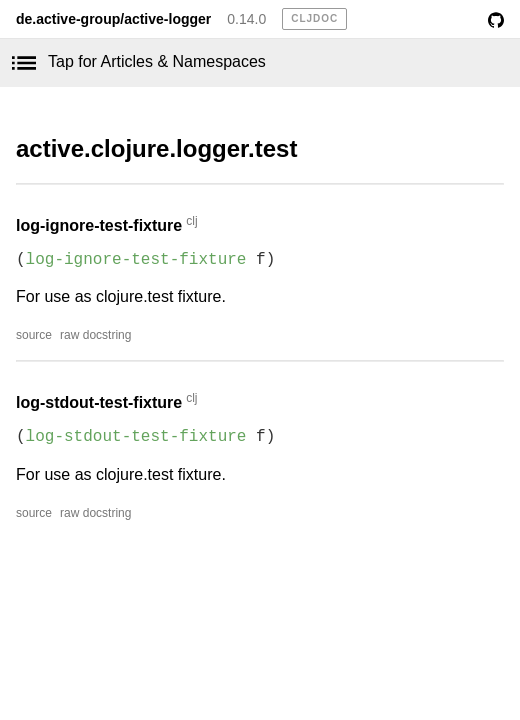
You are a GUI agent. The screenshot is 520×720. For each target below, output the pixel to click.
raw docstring (95, 335)
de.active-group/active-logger (113, 19)
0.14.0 (246, 19)
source (34, 335)
